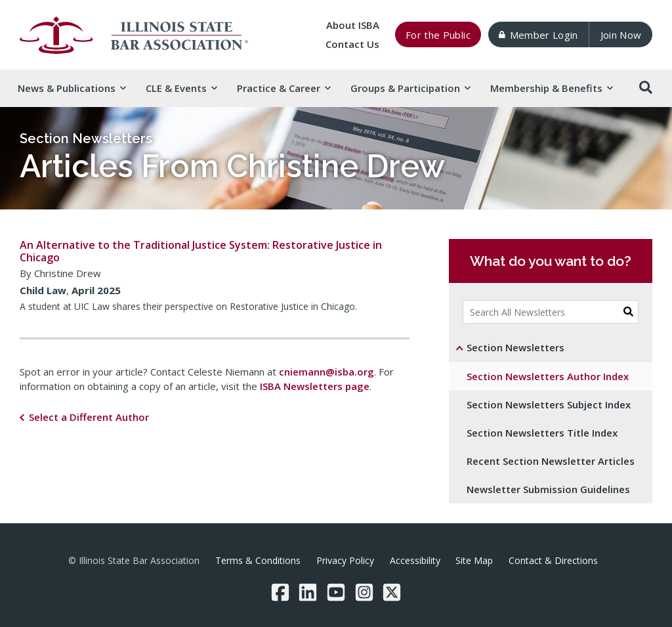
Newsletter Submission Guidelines (548, 489)
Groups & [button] (410, 88)
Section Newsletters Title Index (542, 433)
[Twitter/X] (392, 592)
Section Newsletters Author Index (548, 376)
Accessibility (415, 560)
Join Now (621, 35)
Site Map (474, 560)
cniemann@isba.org (326, 372)
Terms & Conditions (258, 560)
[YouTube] (336, 592)
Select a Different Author (89, 417)
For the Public (438, 35)
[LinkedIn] (308, 592)
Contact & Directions (553, 560)
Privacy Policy (345, 560)
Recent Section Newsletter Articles (551, 461)
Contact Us (352, 44)
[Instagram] (364, 592)
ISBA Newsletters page (315, 386)
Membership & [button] (551, 88)
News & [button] (72, 88)
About (353, 25)
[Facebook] (280, 592)
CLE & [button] (181, 88)
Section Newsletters (86, 139)
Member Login (538, 35)
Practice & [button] (283, 88)
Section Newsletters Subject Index (549, 404)
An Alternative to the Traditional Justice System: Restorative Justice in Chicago (201, 251)
